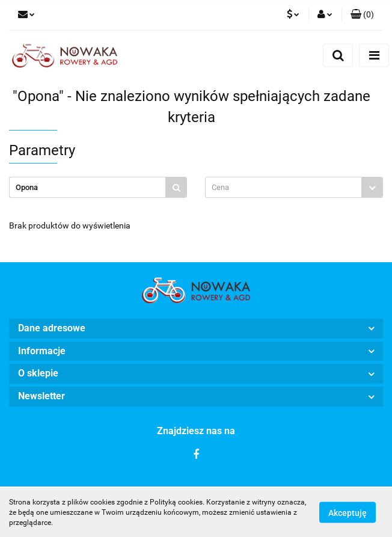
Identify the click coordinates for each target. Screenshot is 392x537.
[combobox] (294, 187)
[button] (362, 15)
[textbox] (283, 187)
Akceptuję (348, 513)
